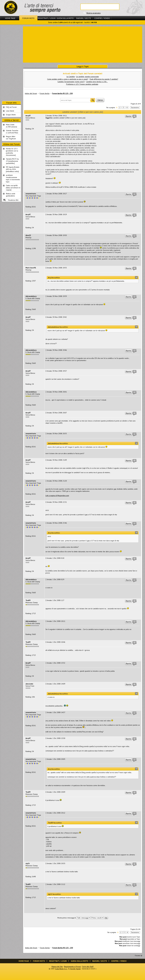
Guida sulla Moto (65, 18)
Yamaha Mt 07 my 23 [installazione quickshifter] (12, 161)
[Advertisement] (83, 44)
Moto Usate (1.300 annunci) (11, 126)
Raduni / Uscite (84, 18)
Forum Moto (28, 18)
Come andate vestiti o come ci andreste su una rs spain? (68, 79)
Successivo (135, 107)
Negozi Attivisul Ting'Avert (11, 138)
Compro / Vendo (102, 18)
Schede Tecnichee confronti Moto (12, 132)
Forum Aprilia (45, 93)
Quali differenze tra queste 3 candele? (104, 79)
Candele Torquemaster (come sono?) (71, 82)
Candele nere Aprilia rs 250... (97, 82)
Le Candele (71, 77)
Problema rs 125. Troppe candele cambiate (82, 84)
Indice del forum (31, 93)
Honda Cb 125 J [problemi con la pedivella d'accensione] (12, 152)
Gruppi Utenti (11, 115)
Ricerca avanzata (93, 13)
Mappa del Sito (57, 967)
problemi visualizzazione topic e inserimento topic (13, 178)
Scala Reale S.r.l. (61, 969)
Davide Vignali (75, 969)
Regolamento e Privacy (72, 967)
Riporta (128, 116)
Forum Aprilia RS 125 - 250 (62, 93)
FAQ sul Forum (11, 107)
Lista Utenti (10, 111)
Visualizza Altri (13, 200)
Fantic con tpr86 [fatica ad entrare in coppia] (13, 188)
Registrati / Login (47, 18)
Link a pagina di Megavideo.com (57, 496)
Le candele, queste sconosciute (87, 77)
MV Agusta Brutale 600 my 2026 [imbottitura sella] (13, 169)
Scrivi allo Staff (88, 967)
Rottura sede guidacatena (11, 195)
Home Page (10, 18)
